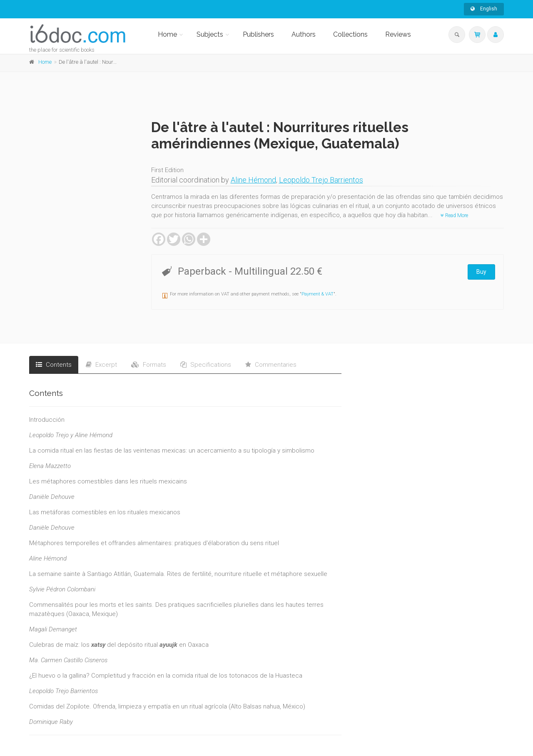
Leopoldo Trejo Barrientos (321, 180)
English (484, 9)
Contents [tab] (54, 365)
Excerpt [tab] (101, 365)
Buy (481, 272)
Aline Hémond (253, 180)
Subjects (210, 34)
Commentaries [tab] (271, 365)
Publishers (258, 34)
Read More (454, 215)
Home (167, 34)
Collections (350, 34)
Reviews (398, 34)
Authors (304, 34)
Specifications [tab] (206, 365)
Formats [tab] (149, 365)
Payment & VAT (318, 294)
